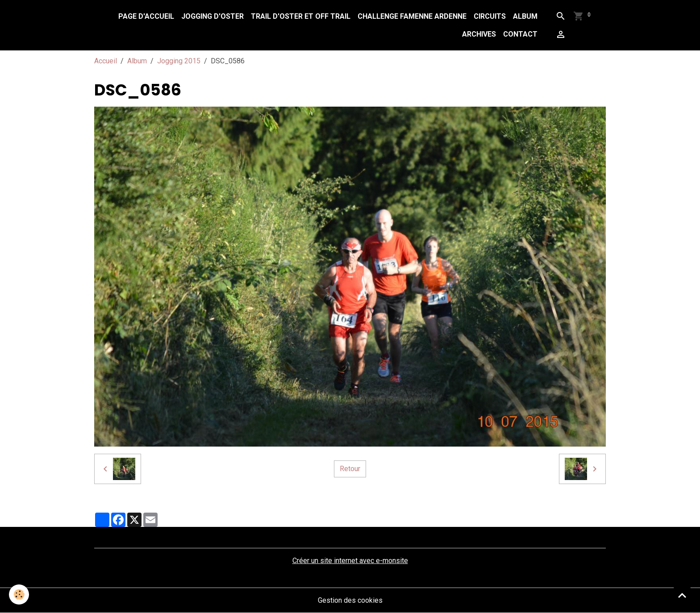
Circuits (490, 16)
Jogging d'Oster (212, 16)
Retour (350, 469)
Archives (479, 34)
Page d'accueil (146, 16)
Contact (520, 34)
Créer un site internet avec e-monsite (350, 561)
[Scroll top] (682, 595)
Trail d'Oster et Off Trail (301, 16)
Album (525, 16)
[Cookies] (19, 594)
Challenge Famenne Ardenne (412, 16)
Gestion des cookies (350, 600)
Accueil (106, 61)
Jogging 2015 (179, 61)
